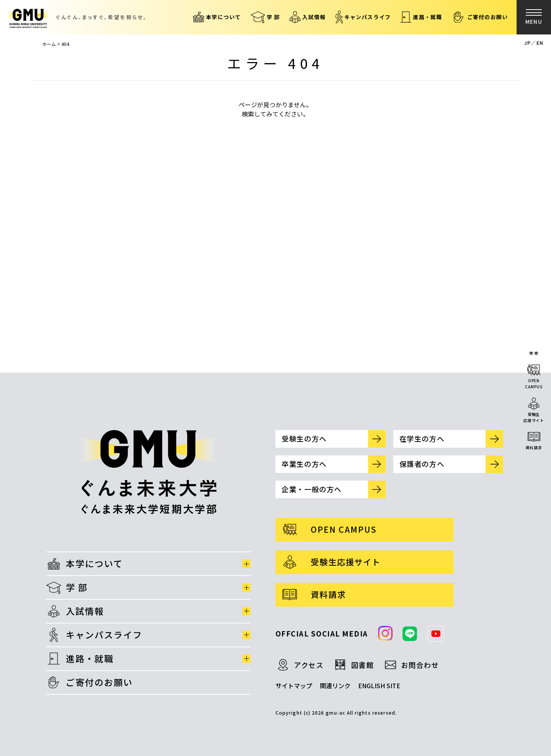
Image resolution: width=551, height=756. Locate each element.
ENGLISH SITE (379, 686)
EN (540, 43)
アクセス (309, 665)
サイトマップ (294, 686)
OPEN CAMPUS (344, 529)
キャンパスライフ (368, 17)
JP (527, 43)
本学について (223, 17)
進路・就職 (427, 17)
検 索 (534, 353)
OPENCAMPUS (534, 384)
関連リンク (335, 686)
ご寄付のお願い (488, 17)
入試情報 (314, 17)
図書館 (363, 665)
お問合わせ (420, 665)
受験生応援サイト (534, 417)
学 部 (273, 17)
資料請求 (534, 448)
